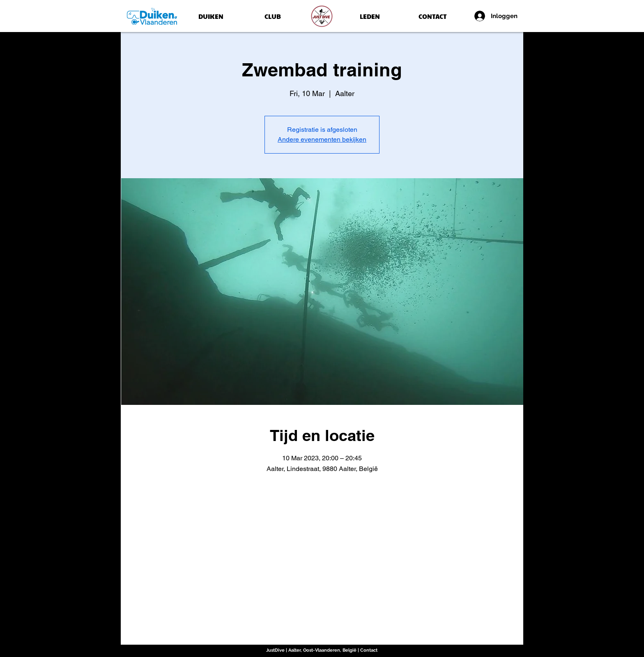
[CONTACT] (432, 16)
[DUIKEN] (211, 16)
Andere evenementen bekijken (322, 139)
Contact (369, 650)
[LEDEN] (370, 16)
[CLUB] (273, 16)
